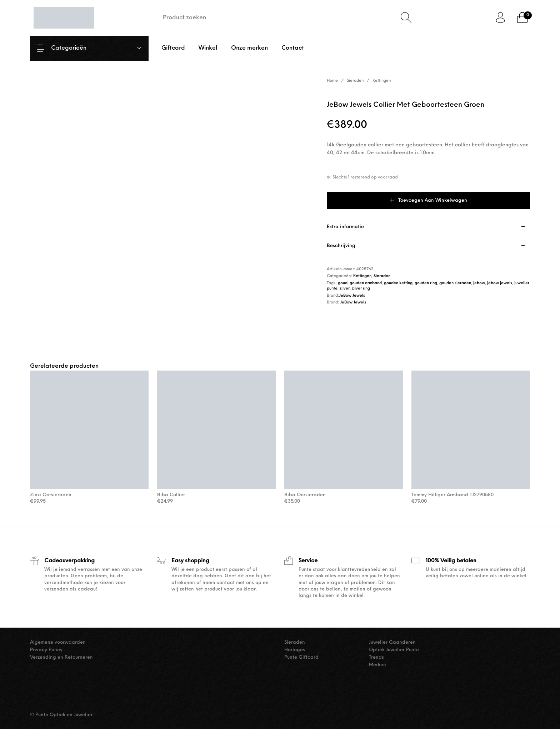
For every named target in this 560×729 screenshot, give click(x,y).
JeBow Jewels (352, 296)
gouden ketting (398, 283)
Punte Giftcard (301, 657)
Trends (376, 657)
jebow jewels (500, 283)
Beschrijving (341, 246)
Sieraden (355, 81)
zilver (345, 289)
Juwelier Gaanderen (392, 642)
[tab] (428, 227)
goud (343, 283)
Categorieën (74, 48)
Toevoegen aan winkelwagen (433, 200)
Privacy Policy (46, 650)
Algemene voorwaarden (58, 642)
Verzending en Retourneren (61, 657)
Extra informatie (345, 227)
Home (332, 81)
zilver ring (361, 289)
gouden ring (426, 283)
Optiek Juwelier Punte (394, 650)
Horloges (295, 650)
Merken (377, 665)
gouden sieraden (455, 283)
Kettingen (382, 81)
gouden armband (366, 283)
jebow (479, 283)
